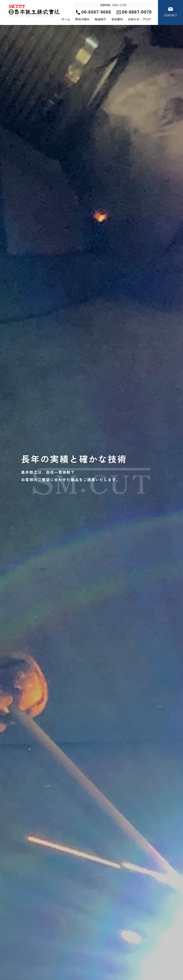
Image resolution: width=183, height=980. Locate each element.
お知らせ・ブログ (139, 19)
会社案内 (117, 19)
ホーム (66, 19)
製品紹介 (100, 19)
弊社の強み (82, 19)
